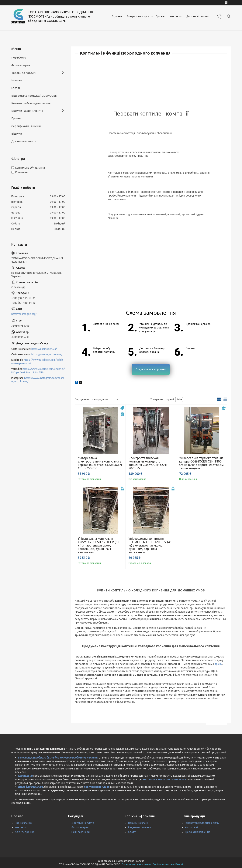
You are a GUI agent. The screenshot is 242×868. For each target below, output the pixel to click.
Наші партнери (81, 832)
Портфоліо (19, 57)
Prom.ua (140, 861)
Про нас (161, 16)
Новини (17, 80)
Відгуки (17, 134)
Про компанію (23, 823)
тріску (218, 664)
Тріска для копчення (197, 832)
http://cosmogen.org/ (24, 314)
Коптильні (191, 827)
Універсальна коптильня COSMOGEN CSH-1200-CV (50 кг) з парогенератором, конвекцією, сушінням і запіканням (99, 545)
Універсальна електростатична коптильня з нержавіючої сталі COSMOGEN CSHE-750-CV (100, 463)
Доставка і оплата (197, 16)
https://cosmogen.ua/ (44, 349)
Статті (16, 88)
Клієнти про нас (24, 832)
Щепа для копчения (30, 787)
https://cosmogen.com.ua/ (47, 354)
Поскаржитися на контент (137, 864)
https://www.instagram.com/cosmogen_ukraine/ (38, 380)
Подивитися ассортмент (151, 369)
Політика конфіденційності (168, 864)
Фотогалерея (21, 65)
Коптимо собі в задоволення (31, 103)
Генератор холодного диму (202, 823)
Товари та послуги (138, 16)
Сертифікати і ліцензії (26, 126)
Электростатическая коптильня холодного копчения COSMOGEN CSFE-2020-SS (148, 463)
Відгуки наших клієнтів (27, 111)
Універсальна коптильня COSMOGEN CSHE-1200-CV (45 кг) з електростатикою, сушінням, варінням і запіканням (150, 545)
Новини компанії (138, 823)
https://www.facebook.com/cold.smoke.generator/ (37, 362)
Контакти (176, 16)
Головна (117, 16)
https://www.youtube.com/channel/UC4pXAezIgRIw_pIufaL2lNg (38, 371)
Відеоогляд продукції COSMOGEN (34, 96)
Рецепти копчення (140, 827)
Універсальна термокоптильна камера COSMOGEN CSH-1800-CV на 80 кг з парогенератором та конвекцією (201, 463)
